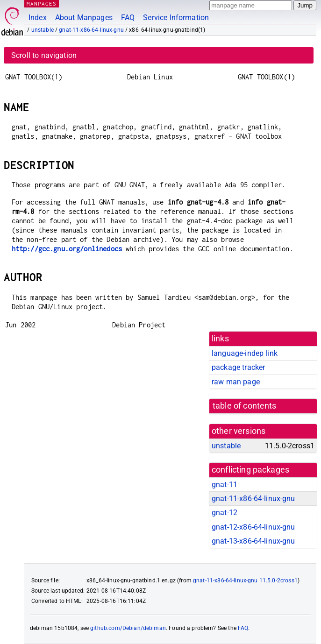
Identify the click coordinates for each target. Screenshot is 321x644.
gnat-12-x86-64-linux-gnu (253, 527)
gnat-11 (225, 485)
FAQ (128, 18)
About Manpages (84, 18)
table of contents (245, 406)
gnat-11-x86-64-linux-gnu (91, 30)
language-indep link (245, 353)
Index (38, 18)
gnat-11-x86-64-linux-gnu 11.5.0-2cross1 (245, 580)
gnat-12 (225, 513)
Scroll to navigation (44, 55)
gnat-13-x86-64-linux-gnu (253, 541)
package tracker (238, 367)
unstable (43, 30)
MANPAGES (42, 4)
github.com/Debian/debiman (128, 628)
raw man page (236, 382)
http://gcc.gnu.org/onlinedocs (67, 249)
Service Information (176, 18)
